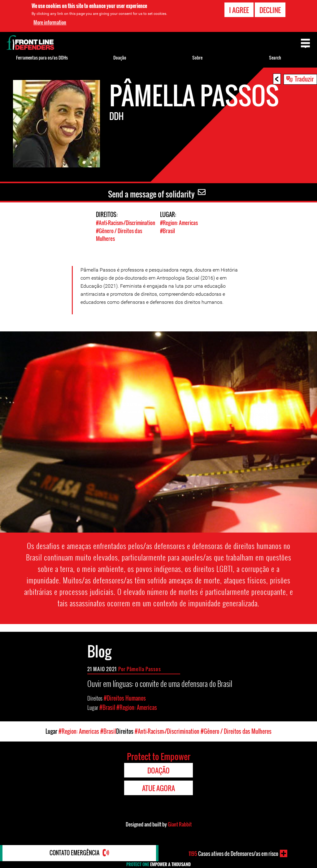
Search (275, 58)
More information (50, 22)
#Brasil (167, 230)
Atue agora (158, 787)
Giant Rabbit (180, 824)
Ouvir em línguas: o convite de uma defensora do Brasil (160, 683)
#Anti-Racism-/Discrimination (126, 223)
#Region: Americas (179, 223)
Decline (270, 10)
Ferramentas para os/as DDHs (42, 58)
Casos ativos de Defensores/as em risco (233, 853)
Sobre (197, 58)
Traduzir (304, 79)
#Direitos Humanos (125, 697)
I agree (239, 10)
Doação (120, 58)
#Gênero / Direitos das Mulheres (236, 731)
